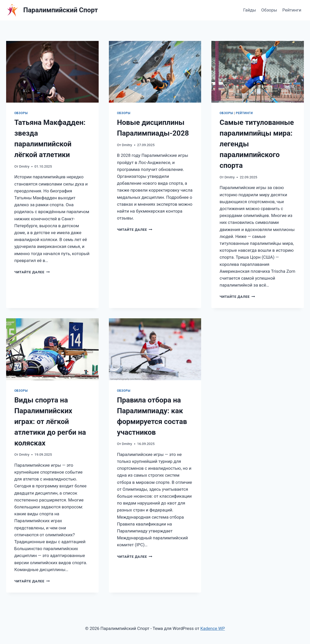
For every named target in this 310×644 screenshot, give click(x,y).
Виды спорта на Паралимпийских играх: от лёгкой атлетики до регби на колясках (50, 422)
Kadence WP (213, 628)
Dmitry (24, 166)
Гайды (249, 10)
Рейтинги (292, 10)
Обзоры (269, 10)
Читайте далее (32, 272)
